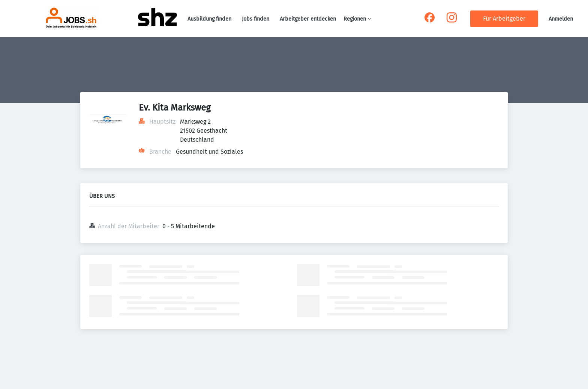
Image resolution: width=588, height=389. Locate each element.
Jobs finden (256, 19)
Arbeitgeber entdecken (308, 19)
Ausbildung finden (209, 19)
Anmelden (561, 19)
